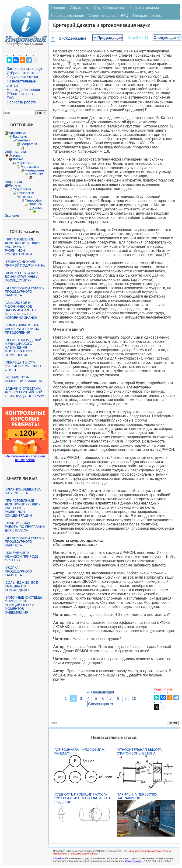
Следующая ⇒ (167, 38)
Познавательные (144, 8)
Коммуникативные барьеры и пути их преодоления (22, 329)
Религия (15, 185)
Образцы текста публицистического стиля (24, 366)
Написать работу (21, 102)
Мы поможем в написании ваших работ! (25, 458)
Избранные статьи (23, 73)
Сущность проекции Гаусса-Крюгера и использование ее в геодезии (83, 798)
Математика (30, 167)
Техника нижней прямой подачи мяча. (25, 264)
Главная (58, 8)
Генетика (24, 140)
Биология (20, 137)
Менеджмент (35, 170)
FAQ (10, 98)
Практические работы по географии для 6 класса (25, 527)
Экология (12, 216)
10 (134, 698)
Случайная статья (22, 77)
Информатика (15, 152)
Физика (26, 197)
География (29, 144)
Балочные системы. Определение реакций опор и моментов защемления (24, 605)
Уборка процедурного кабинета (18, 571)
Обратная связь (21, 94)
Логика (18, 159)
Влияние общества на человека (23, 491)
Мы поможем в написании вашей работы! (76, 854)
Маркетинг (25, 163)
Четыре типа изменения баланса (23, 379)
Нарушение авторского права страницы (149, 851)
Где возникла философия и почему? (79, 751)
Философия (34, 200)
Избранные (80, 8)
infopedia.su (59, 859)
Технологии (25, 193)
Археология (18, 133)
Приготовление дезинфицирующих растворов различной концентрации (23, 247)
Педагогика (13, 182)
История (15, 155)
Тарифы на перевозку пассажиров (137, 796)
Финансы (36, 204)
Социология (22, 189)
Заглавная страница (24, 69)
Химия (38, 208)
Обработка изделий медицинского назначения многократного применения (23, 347)
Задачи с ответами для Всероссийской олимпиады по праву (24, 392)
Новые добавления (23, 90)
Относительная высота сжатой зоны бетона (139, 751)
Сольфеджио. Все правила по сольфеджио (21, 586)
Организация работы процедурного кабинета (25, 292)
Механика (36, 174)
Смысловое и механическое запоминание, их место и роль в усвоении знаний (21, 310)
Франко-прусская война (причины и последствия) (22, 277)
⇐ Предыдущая (108, 38)
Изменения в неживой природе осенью (22, 556)
